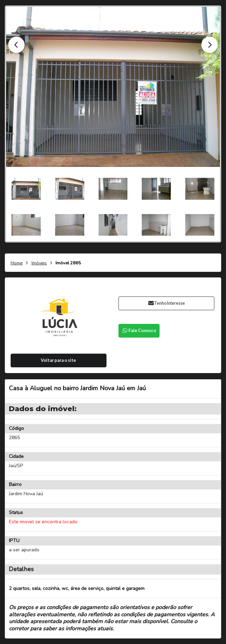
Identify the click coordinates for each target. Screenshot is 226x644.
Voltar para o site (58, 360)
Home (17, 263)
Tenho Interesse (166, 303)
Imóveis (39, 263)
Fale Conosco (139, 331)
